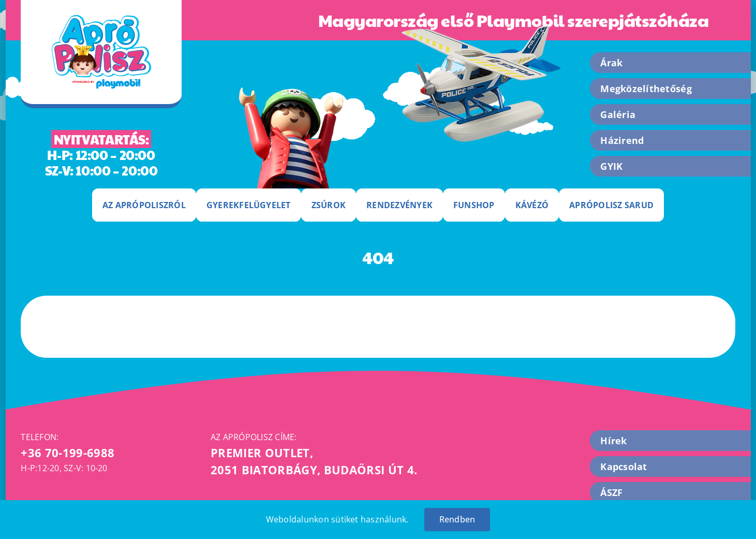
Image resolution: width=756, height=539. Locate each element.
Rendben (457, 519)
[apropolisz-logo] (101, 19)
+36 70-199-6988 (68, 453)
